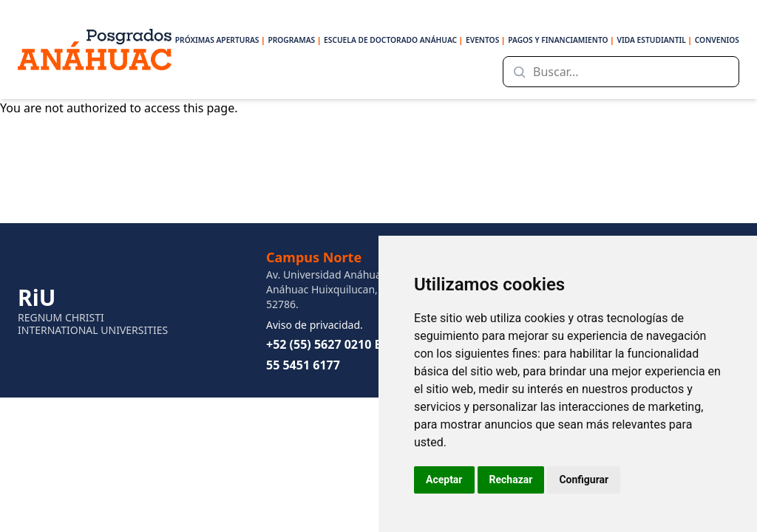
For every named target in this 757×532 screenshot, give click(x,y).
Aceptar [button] (444, 480)
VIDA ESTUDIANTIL (655, 40)
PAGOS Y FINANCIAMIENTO (561, 40)
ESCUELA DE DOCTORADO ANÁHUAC (393, 40)
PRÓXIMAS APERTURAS (220, 40)
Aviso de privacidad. (315, 325)
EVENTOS (485, 40)
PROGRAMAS (294, 40)
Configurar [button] (584, 480)
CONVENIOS (717, 40)
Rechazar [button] (511, 480)
